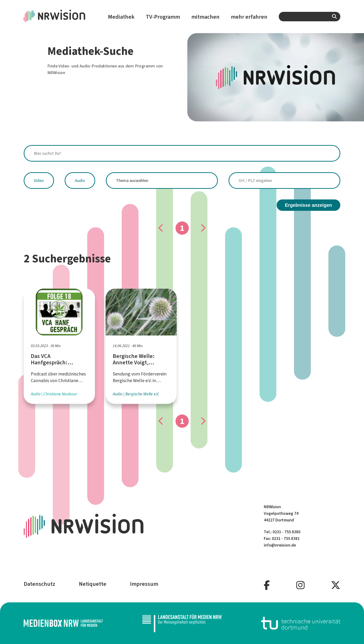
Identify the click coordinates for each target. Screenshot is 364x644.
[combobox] (310, 17)
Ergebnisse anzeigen (308, 205)
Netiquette (93, 584)
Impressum (144, 584)
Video (39, 181)
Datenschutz (39, 584)
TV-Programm (163, 17)
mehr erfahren (249, 17)
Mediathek (121, 17)
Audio (80, 181)
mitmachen (205, 17)
